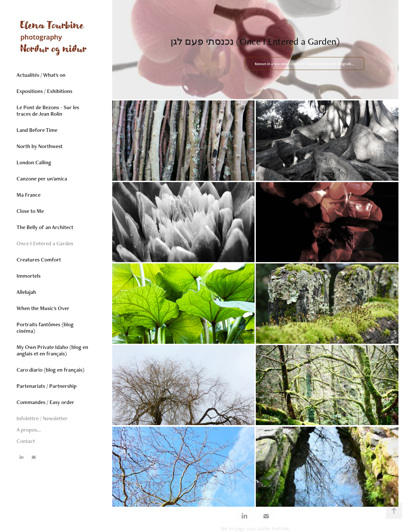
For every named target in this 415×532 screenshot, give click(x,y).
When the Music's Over (43, 308)
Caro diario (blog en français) (50, 370)
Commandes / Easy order (45, 402)
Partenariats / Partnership (47, 386)
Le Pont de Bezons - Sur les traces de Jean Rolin (48, 110)
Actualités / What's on (41, 75)
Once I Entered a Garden (45, 243)
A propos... (29, 430)
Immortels (29, 276)
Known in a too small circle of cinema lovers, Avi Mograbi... (304, 64)
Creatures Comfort (39, 260)
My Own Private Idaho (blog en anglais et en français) (52, 350)
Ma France (29, 195)
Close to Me (30, 211)
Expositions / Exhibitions (44, 91)
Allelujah (26, 292)
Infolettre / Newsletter (42, 418)
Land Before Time (37, 130)
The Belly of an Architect (45, 227)
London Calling (34, 162)
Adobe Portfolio (274, 529)
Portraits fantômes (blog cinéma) (45, 328)
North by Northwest (40, 146)
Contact (26, 441)
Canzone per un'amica (42, 179)
